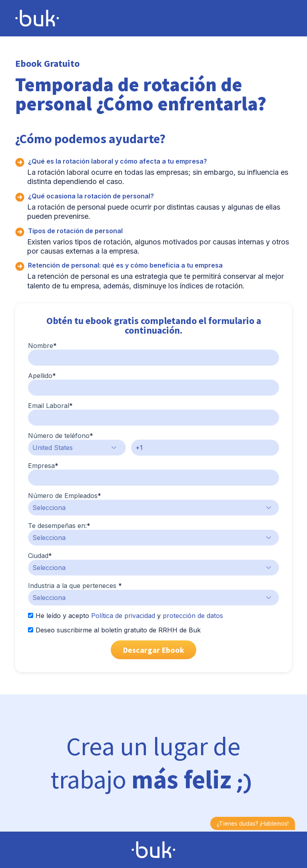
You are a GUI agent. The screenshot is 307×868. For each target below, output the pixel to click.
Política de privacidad (123, 616)
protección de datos (193, 616)
